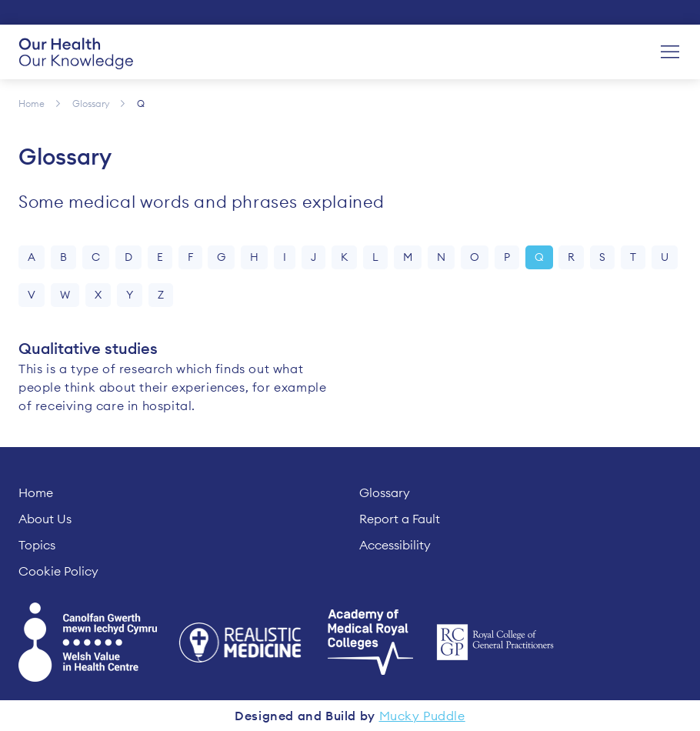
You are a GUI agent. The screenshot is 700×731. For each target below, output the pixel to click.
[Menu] (670, 52)
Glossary (385, 492)
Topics (37, 545)
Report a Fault (400, 519)
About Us (45, 519)
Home (36, 492)
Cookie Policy (58, 571)
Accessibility (395, 545)
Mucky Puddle (422, 716)
